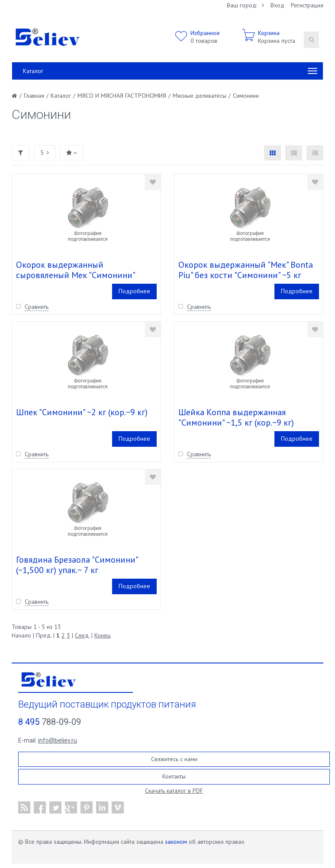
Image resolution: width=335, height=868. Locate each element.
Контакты (174, 776)
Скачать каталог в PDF (174, 791)
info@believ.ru (58, 740)
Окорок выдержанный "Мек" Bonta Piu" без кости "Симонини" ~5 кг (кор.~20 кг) (246, 275)
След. (82, 635)
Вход (277, 5)
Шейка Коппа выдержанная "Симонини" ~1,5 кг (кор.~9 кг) (236, 417)
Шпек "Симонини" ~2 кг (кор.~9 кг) (82, 412)
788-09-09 (50, 722)
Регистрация (307, 5)
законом (176, 842)
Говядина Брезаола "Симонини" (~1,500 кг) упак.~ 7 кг (77, 565)
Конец (103, 635)
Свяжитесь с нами (174, 759)
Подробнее (134, 291)
